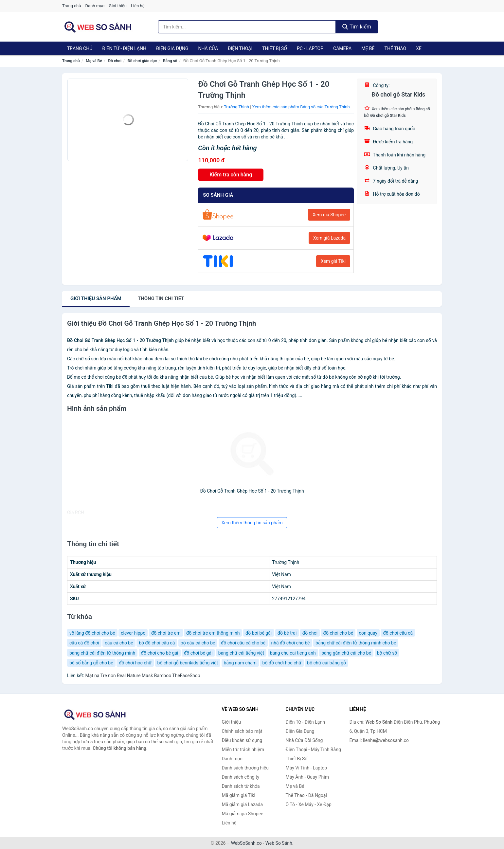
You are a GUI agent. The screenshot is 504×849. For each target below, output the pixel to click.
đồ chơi (310, 633)
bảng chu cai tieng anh (293, 653)
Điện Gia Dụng (172, 48)
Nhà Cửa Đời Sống (304, 740)
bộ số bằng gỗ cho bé (91, 663)
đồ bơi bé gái (259, 633)
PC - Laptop (310, 48)
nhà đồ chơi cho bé (290, 643)
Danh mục (95, 6)
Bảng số (170, 61)
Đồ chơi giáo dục (142, 61)
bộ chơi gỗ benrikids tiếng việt (188, 663)
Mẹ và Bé (94, 61)
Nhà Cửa (208, 48)
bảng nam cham (240, 663)
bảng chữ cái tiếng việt (241, 653)
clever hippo (133, 633)
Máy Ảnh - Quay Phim (307, 777)
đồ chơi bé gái (198, 653)
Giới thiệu (117, 6)
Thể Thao (396, 48)
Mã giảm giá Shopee (243, 814)
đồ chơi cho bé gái (160, 653)
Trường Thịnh (236, 107)
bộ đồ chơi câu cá (157, 643)
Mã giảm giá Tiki (239, 795)
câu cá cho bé (119, 643)
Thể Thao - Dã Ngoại (306, 795)
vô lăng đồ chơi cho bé (92, 633)
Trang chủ (72, 6)
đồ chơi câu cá (398, 633)
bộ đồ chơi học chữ (282, 663)
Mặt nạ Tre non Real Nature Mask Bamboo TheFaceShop (143, 676)
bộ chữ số (387, 653)
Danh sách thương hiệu (245, 768)
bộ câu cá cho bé (198, 643)
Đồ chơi (115, 61)
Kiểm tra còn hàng (231, 175)
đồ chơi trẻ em (166, 633)
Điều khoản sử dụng (242, 740)
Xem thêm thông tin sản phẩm (252, 523)
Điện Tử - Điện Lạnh (124, 48)
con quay (368, 633)
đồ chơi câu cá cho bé (243, 643)
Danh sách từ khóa (241, 786)
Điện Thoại (240, 48)
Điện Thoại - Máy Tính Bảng (313, 750)
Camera (342, 48)
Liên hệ (138, 6)
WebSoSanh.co (246, 843)
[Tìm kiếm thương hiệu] (247, 27)
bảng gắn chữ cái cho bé (346, 653)
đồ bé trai (287, 633)
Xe (419, 48)
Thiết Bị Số (275, 48)
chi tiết (161, 298)
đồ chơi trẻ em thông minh (213, 633)
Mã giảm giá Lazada (243, 804)
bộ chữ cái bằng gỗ (326, 663)
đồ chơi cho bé (338, 633)
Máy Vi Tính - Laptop (306, 768)
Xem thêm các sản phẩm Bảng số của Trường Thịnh (301, 107)
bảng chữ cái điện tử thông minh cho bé (356, 643)
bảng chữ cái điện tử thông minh (102, 653)
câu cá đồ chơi (84, 643)
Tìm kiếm (357, 27)
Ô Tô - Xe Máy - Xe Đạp (309, 804)
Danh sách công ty (241, 777)
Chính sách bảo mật (242, 731)
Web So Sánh (279, 843)
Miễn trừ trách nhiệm (243, 750)
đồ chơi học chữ (135, 663)
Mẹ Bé (368, 48)
